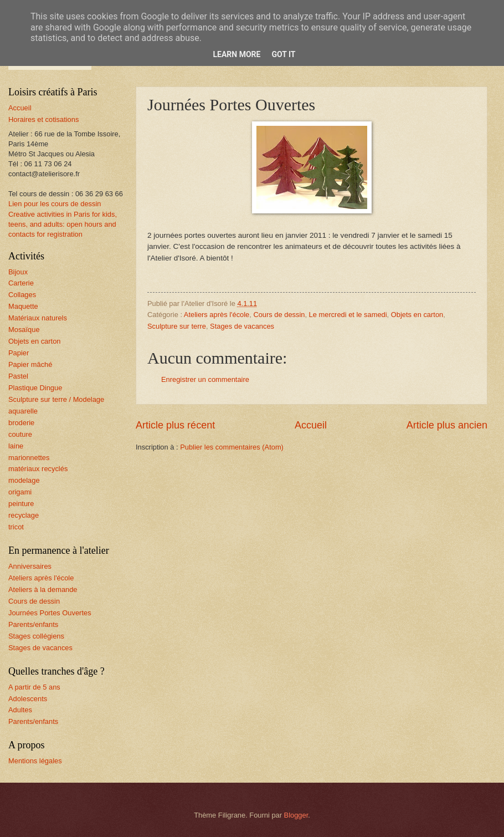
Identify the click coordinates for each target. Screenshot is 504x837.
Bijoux (18, 272)
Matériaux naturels (38, 318)
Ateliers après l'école (217, 315)
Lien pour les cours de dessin (55, 204)
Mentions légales (35, 761)
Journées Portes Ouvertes (50, 613)
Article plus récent (175, 425)
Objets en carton (417, 315)
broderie (21, 423)
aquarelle (23, 411)
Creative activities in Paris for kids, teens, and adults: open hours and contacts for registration (63, 224)
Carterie (21, 283)
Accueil (311, 425)
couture (20, 434)
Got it (283, 54)
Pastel (18, 376)
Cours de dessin (279, 315)
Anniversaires (30, 566)
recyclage (24, 515)
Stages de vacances (242, 326)
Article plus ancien (447, 425)
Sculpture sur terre (177, 326)
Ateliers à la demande (43, 590)
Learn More (236, 54)
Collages (22, 295)
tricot (16, 527)
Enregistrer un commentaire (205, 379)
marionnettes (29, 458)
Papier (19, 353)
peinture (21, 504)
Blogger (296, 815)
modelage (24, 480)
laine (16, 446)
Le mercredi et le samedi (348, 315)
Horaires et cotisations (43, 119)
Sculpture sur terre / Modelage (56, 399)
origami (20, 492)
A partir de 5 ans (34, 687)
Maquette (23, 306)
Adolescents (28, 699)
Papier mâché (30, 364)
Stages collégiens (36, 636)
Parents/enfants (33, 624)
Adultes (20, 710)
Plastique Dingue (35, 388)
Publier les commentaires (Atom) (232, 447)
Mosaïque (24, 330)
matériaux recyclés (38, 469)
